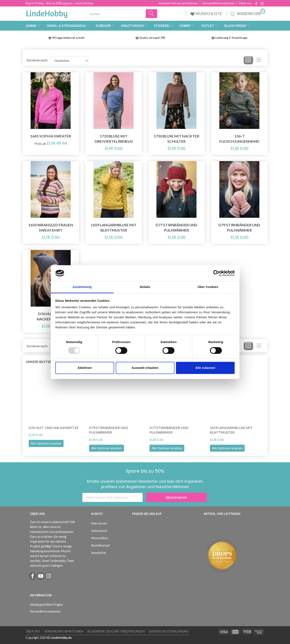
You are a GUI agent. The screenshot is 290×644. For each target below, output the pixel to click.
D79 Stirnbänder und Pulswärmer (239, 228)
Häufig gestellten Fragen (46, 604)
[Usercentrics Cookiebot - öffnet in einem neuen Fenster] (216, 273)
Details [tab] (145, 287)
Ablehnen (85, 368)
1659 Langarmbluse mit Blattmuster (114, 228)
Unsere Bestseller (42, 362)
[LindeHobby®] (47, 13)
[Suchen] (152, 14)
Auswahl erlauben (145, 368)
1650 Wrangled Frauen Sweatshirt (51, 228)
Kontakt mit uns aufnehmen (178, 3)
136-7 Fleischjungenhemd (239, 139)
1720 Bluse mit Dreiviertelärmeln (114, 139)
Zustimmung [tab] (82, 287)
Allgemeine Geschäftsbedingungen (116, 631)
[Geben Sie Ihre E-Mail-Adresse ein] (112, 497)
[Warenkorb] (247, 13)
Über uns (245, 3)
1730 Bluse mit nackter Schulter (176, 139)
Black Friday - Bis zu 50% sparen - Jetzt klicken (59, 3)
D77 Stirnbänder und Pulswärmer (176, 228)
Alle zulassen (205, 368)
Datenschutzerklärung (169, 631)
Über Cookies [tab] (208, 287)
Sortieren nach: (37, 60)
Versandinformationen (218, 3)
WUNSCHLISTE (206, 14)
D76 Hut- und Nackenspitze (54, 428)
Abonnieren (176, 497)
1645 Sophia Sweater (51, 136)
